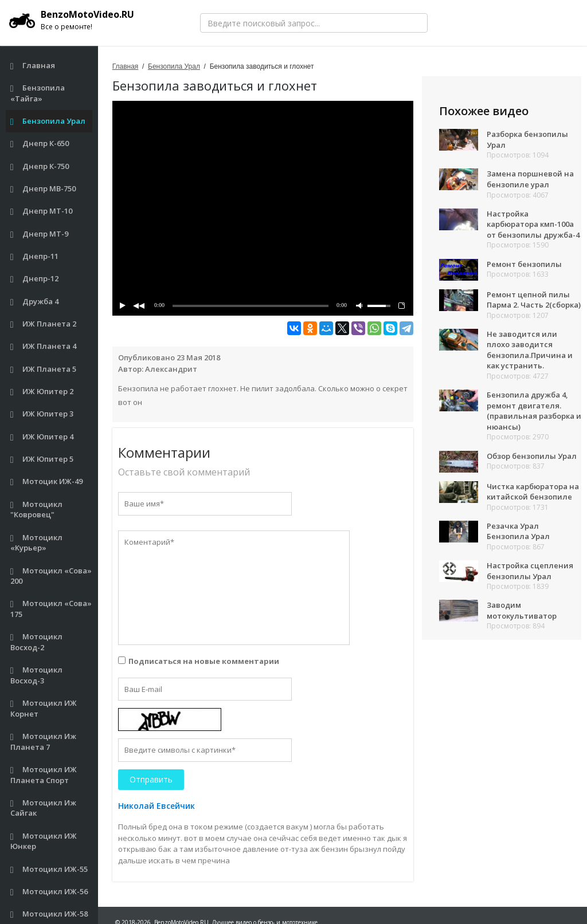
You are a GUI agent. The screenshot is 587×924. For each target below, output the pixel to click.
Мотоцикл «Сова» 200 (51, 576)
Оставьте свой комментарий (184, 472)
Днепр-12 (35, 279)
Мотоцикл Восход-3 (37, 675)
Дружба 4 (35, 302)
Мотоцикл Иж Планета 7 (44, 742)
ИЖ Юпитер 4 (42, 437)
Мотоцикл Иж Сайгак (44, 808)
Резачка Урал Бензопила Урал (518, 531)
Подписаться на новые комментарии (204, 661)
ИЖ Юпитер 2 (42, 392)
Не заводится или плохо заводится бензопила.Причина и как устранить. (530, 350)
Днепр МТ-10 (42, 211)
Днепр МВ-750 (43, 189)
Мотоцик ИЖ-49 (47, 481)
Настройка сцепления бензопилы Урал (530, 571)
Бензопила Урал (48, 121)
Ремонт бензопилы (524, 264)
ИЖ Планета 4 (44, 346)
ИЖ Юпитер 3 (42, 414)
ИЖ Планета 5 (44, 369)
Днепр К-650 (40, 143)
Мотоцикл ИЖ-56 (49, 892)
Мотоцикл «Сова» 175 (51, 609)
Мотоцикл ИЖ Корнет (44, 708)
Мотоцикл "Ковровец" (37, 510)
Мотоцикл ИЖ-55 (49, 869)
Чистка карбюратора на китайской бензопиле (533, 492)
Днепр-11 (35, 256)
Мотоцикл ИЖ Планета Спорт (44, 775)
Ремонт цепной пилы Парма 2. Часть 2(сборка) (534, 300)
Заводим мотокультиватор (522, 610)
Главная (33, 66)
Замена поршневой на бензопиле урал (530, 179)
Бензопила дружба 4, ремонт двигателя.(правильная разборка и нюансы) (534, 411)
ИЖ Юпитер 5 (42, 459)
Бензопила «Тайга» (38, 93)
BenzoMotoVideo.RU (72, 20)
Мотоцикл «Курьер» (37, 543)
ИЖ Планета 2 (44, 324)
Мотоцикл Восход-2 (37, 642)
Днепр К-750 (40, 166)
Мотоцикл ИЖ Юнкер (44, 841)
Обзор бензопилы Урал (532, 456)
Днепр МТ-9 (40, 234)
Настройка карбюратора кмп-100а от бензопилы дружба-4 (533, 224)
